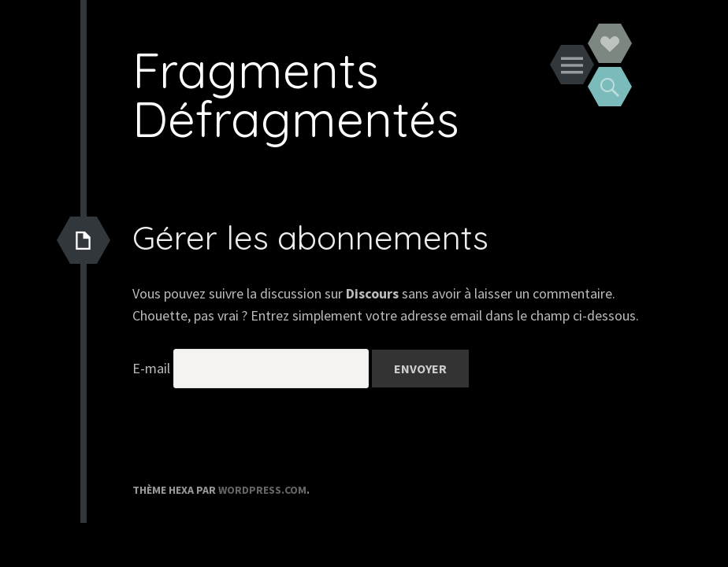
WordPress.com (262, 490)
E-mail (151, 368)
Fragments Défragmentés (296, 94)
